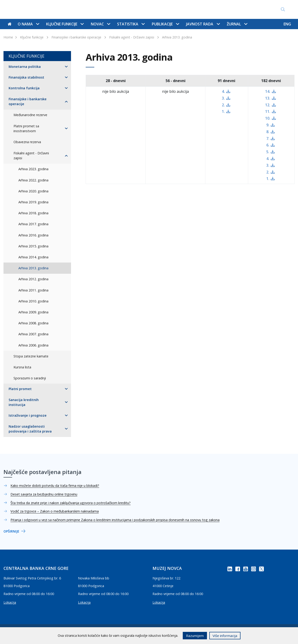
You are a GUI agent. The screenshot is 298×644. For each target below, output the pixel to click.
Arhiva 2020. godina (33, 191)
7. (268, 138)
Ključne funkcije (32, 37)
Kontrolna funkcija (24, 88)
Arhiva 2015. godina (33, 246)
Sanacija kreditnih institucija (24, 402)
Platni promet (20, 389)
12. (268, 105)
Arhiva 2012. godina (33, 279)
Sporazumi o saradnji (30, 378)
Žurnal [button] (237, 24)
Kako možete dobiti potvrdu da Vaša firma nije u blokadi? (55, 486)
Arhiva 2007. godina (33, 334)
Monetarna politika (25, 67)
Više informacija (225, 636)
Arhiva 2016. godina (33, 235)
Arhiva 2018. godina (33, 213)
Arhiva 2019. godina (33, 202)
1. (223, 111)
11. (268, 111)
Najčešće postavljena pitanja (145, 9)
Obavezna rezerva (27, 142)
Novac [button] (100, 24)
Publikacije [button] (165, 24)
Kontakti (84, 9)
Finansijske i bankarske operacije (76, 37)
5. (268, 152)
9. (268, 125)
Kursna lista (22, 367)
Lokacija (10, 602)
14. (268, 91)
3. (223, 98)
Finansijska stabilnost (26, 77)
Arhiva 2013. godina (177, 37)
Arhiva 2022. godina (33, 180)
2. (223, 105)
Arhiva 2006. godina (33, 345)
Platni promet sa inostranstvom (26, 129)
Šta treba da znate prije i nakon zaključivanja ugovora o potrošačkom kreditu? (71, 503)
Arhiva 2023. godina (33, 169)
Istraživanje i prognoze (28, 415)
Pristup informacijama (193, 9)
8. (268, 132)
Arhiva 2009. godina (33, 312)
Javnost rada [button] (203, 24)
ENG (287, 24)
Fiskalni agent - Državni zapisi (132, 37)
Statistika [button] (131, 24)
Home (8, 37)
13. (268, 98)
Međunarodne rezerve (30, 115)
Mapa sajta (106, 9)
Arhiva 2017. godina (33, 224)
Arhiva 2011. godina (33, 290)
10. (268, 118)
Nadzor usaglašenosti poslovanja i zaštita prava (30, 429)
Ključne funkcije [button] (65, 24)
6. (268, 145)
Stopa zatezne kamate (31, 356)
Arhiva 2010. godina (33, 301)
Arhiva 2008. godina (33, 323)
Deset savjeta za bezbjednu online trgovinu (44, 494)
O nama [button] (28, 24)
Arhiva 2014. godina (33, 257)
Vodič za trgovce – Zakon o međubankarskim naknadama (55, 511)
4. (223, 91)
